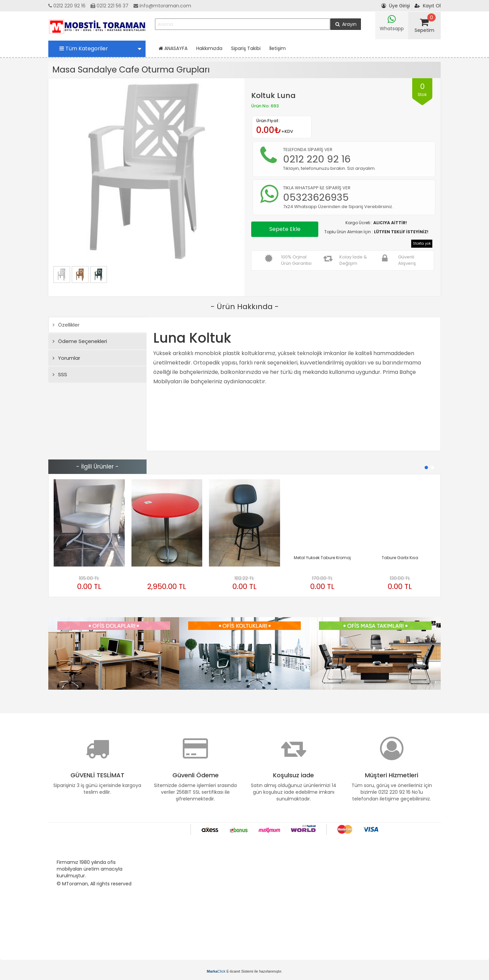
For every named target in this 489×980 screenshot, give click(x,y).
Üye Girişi (396, 6)
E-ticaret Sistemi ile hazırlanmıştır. (245, 971)
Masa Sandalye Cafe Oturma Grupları (131, 70)
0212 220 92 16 (67, 6)
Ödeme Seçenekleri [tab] (80, 341)
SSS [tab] (60, 374)
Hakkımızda (209, 48)
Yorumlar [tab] (66, 358)
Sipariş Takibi (246, 48)
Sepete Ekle (285, 229)
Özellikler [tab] (66, 325)
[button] (426, 468)
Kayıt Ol (428, 6)
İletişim (278, 48)
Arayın (346, 24)
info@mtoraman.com (162, 6)
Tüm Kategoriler (100, 48)
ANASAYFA (173, 48)
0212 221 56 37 (110, 6)
